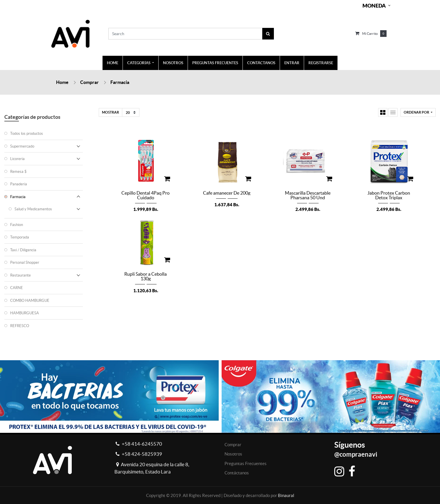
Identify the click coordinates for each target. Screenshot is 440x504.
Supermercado (22, 146)
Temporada (20, 237)
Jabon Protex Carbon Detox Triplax (389, 195)
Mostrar (111, 112)
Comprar (89, 82)
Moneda (374, 6)
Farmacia (120, 82)
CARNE (17, 288)
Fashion (17, 225)
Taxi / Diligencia (23, 250)
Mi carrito (370, 34)
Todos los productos (27, 133)
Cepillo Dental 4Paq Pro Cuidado (146, 195)
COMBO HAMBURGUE (30, 301)
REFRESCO (20, 326)
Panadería (19, 184)
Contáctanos (237, 473)
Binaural (286, 495)
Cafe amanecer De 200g (227, 193)
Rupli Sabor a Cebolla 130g (146, 276)
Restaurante (20, 275)
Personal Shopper (25, 262)
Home (62, 82)
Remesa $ (18, 172)
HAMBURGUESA (25, 313)
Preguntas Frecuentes (246, 463)
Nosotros (233, 454)
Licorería (17, 159)
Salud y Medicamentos (33, 209)
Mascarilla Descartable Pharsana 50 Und (308, 195)
